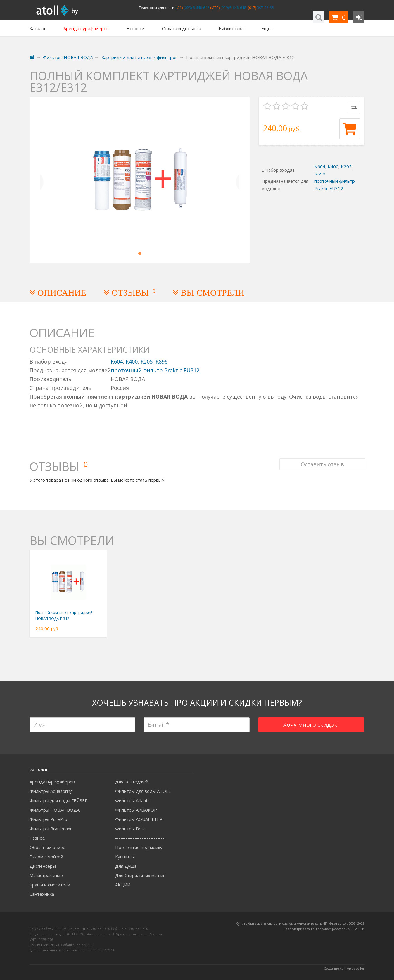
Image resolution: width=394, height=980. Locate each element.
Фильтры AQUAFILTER (139, 819)
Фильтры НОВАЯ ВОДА (55, 810)
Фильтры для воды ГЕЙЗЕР (59, 800)
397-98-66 (265, 8)
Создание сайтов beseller (344, 968)
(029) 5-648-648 (233, 8)
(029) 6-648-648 (196, 8)
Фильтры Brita (130, 829)
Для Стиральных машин (140, 875)
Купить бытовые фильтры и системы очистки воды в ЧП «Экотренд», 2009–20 (298, 923)
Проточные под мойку (139, 847)
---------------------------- (140, 838)
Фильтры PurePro (48, 819)
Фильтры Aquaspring (51, 791)
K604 (320, 166)
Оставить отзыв (322, 460)
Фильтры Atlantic (133, 800)
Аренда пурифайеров (52, 782)
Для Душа (126, 866)
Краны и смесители (50, 885)
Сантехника (42, 894)
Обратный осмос (47, 847)
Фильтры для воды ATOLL (143, 791)
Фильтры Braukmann (51, 829)
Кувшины (125, 857)
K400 (333, 166)
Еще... (267, 28)
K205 (346, 166)
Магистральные (46, 875)
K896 (320, 174)
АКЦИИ (123, 885)
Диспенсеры (43, 866)
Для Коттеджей (132, 782)
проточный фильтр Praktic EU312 (155, 370)
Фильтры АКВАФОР (136, 810)
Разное (37, 838)
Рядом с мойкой (46, 857)
